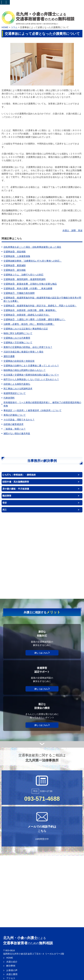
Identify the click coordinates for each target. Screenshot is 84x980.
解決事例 (11, 966)
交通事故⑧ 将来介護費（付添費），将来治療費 (28, 288)
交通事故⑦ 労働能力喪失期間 (19, 293)
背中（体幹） (64, 548)
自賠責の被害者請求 (13, 424)
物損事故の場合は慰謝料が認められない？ (25, 370)
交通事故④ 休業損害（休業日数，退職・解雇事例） (30, 310)
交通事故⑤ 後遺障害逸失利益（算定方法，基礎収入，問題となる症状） (40, 306)
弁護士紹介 (12, 962)
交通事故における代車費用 (17, 338)
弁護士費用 (12, 974)
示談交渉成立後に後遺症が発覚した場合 (23, 352)
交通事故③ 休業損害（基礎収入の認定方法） (27, 315)
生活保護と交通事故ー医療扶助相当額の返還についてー (31, 375)
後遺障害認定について (15, 393)
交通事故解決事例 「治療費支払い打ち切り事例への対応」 (33, 261)
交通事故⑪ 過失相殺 (15, 270)
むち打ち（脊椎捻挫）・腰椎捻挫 (19, 475)
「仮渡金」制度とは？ (15, 429)
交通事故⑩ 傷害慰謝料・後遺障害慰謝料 (25, 279)
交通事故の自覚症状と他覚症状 (19, 361)
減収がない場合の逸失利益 (17, 433)
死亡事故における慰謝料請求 (18, 389)
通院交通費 (9, 356)
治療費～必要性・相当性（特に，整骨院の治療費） (29, 324)
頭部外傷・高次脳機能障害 (16, 482)
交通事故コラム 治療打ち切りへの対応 (23, 275)
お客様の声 (12, 970)
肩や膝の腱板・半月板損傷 (16, 489)
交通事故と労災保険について (18, 343)
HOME (5, 27)
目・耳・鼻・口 (62, 537)
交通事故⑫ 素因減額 (15, 265)
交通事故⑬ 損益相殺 (15, 252)
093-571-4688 (42, 799)
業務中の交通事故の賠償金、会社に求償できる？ (28, 347)
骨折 (5, 503)
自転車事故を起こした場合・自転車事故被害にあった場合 (32, 247)
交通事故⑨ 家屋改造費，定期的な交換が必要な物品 (30, 284)
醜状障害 (7, 496)
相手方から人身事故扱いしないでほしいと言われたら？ (31, 379)
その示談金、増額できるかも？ (19, 420)
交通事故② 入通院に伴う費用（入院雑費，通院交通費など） (35, 319)
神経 (60, 569)
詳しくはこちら (41, 653)
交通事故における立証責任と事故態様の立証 (26, 329)
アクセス (11, 978)
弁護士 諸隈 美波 (72, 230)
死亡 (5, 510)
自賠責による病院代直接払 (17, 384)
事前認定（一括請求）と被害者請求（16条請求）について (32, 410)
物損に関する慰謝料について (18, 333)
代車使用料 (9, 398)
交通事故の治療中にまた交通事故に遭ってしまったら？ (31, 366)
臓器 (58, 559)
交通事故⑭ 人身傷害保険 (17, 256)
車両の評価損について (15, 415)
